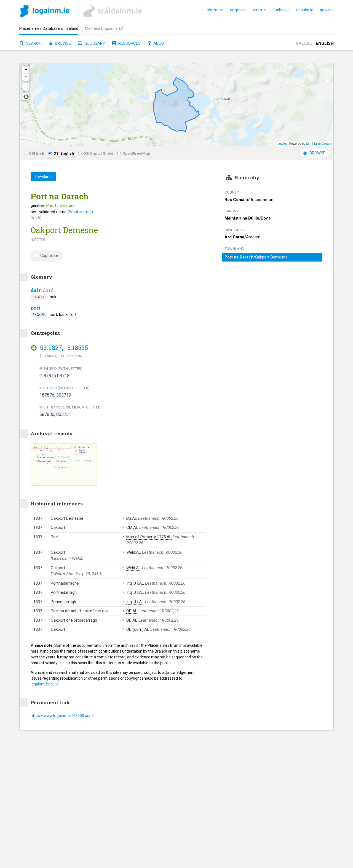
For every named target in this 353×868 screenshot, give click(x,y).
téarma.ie (215, 10)
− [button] (26, 77)
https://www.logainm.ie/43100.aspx (62, 716)
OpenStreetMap (134, 153)
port (36, 308)
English (325, 43)
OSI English (61, 153)
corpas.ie (238, 10)
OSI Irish (34, 153)
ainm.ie (260, 10)
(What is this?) (80, 212)
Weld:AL (134, 552)
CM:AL (132, 527)
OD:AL (132, 611)
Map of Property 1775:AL (149, 537)
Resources (126, 43)
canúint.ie (305, 10)
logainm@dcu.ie (45, 684)
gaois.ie (327, 10)
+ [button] (26, 70)
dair (36, 290)
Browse (60, 43)
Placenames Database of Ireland (49, 28)
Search (31, 43)
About (157, 43)
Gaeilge (304, 43)
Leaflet (282, 144)
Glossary (92, 43)
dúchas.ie (281, 10)
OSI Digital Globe (96, 153)
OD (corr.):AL (138, 629)
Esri (309, 144)
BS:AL (132, 518)
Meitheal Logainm (104, 28)
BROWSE (314, 153)
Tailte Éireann (323, 144)
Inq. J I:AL (135, 583)
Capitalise (46, 255)
